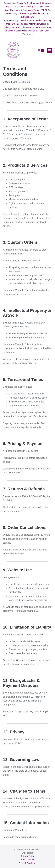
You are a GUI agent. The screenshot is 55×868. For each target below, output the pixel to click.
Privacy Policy (27, 856)
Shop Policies (27, 860)
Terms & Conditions (27, 863)
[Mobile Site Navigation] (49, 50)
